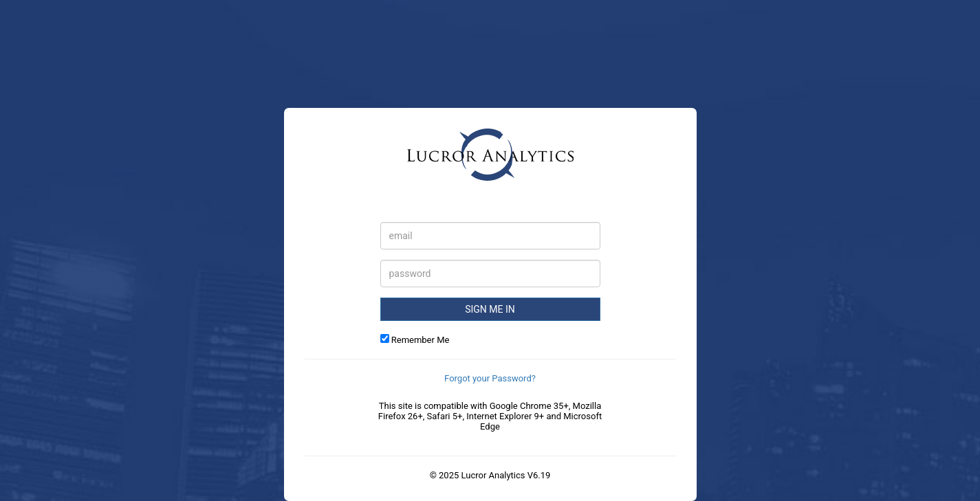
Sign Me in (490, 309)
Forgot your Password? (490, 378)
